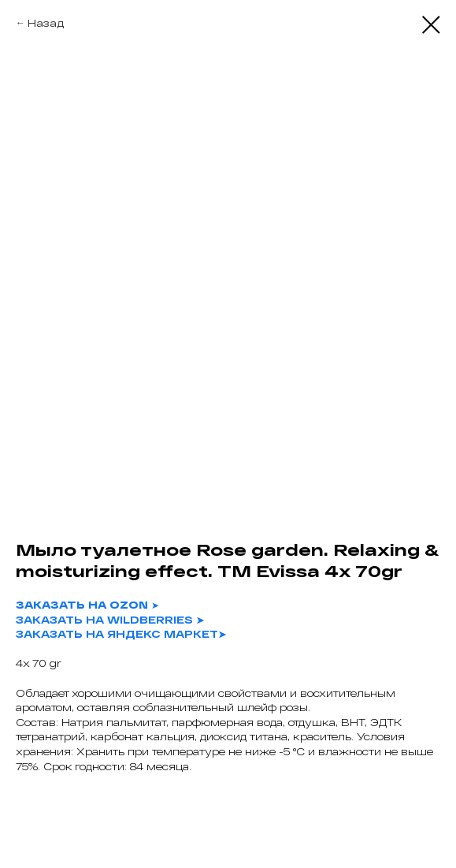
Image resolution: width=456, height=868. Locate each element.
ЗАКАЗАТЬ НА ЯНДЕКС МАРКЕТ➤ (121, 634)
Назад (46, 23)
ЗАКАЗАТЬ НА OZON (82, 605)
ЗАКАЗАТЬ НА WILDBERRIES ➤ (110, 620)
